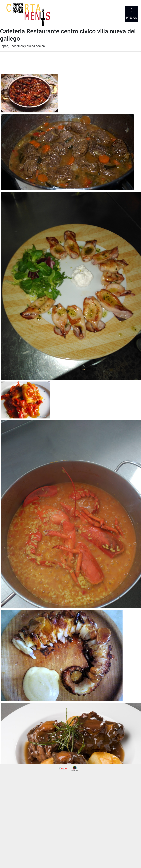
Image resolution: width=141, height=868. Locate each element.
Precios (131, 18)
